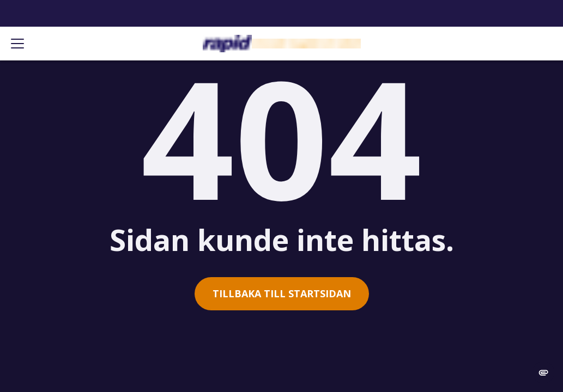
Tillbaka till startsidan (282, 293)
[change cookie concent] (543, 372)
